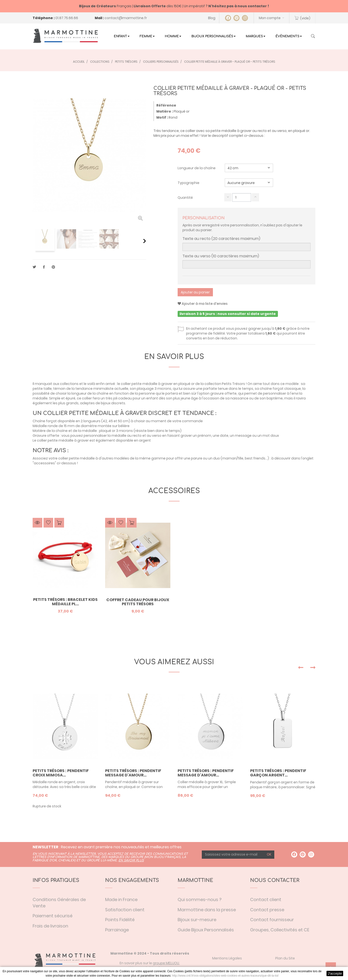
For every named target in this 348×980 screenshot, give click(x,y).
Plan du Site (285, 958)
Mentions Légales (227, 958)
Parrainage (117, 930)
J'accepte (335, 973)
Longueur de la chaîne (197, 168)
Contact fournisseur (272, 920)
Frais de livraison (50, 926)
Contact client (266, 900)
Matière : (165, 111)
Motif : (162, 117)
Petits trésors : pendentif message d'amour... (133, 773)
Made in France (121, 900)
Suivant (145, 241)
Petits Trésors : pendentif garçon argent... (278, 773)
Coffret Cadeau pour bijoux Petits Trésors (138, 602)
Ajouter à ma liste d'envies (203, 304)
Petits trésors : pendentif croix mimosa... (61, 773)
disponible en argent (133, 440)
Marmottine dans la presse (207, 910)
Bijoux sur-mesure (197, 920)
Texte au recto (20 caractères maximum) (221, 239)
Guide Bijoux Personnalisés (206, 930)
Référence (166, 105)
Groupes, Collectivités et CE (280, 930)
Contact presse (267, 910)
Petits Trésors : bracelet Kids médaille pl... (65, 602)
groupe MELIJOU (166, 963)
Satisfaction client (125, 910)
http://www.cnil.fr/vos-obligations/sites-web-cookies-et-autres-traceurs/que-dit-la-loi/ (225, 976)
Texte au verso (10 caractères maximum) (221, 256)
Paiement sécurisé (53, 916)
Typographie (189, 183)
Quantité (185, 198)
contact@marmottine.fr (126, 18)
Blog (212, 18)
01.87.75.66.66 (67, 18)
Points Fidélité (120, 920)
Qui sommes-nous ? (200, 900)
